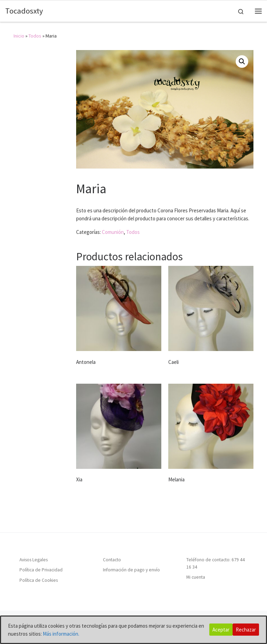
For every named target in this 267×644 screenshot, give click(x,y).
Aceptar (221, 630)
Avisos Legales (34, 560)
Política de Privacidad (41, 570)
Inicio (19, 36)
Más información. (61, 634)
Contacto (112, 560)
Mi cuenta (196, 577)
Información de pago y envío (131, 570)
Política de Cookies (39, 580)
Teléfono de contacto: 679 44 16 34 (216, 563)
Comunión (113, 232)
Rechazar (246, 630)
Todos (35, 36)
